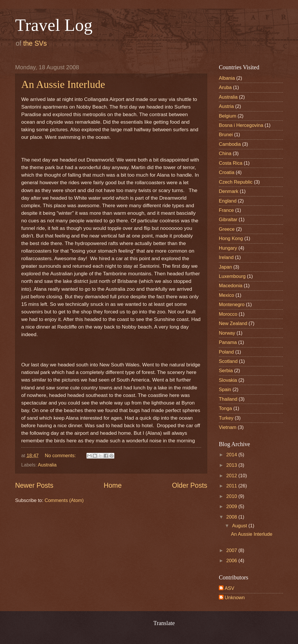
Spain (225, 390)
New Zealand (233, 323)
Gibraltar (228, 220)
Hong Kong (231, 238)
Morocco (228, 314)
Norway (227, 333)
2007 (232, 550)
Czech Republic (236, 182)
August (240, 526)
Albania (227, 78)
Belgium (228, 116)
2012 (232, 476)
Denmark (229, 191)
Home (113, 485)
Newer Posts (34, 485)
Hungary (228, 248)
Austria (226, 106)
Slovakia (228, 380)
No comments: (61, 456)
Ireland (226, 257)
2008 (232, 517)
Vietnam (228, 427)
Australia (47, 465)
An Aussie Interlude (63, 84)
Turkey (226, 418)
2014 (232, 455)
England (228, 201)
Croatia (227, 172)
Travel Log (54, 25)
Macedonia (231, 286)
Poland (226, 352)
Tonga (225, 408)
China (225, 154)
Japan (225, 267)
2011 (232, 486)
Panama (228, 342)
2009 (232, 506)
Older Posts (190, 485)
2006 (232, 561)
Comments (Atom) (64, 500)
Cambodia (230, 144)
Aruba (225, 87)
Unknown (235, 598)
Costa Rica (231, 163)
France (226, 210)
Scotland (228, 361)
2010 (232, 496)
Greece (227, 229)
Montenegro (232, 305)
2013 (232, 465)
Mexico (226, 295)
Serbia (226, 371)
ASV (229, 588)
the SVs (35, 43)
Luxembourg (232, 276)
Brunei (226, 135)
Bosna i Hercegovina (241, 125)
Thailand (228, 399)
